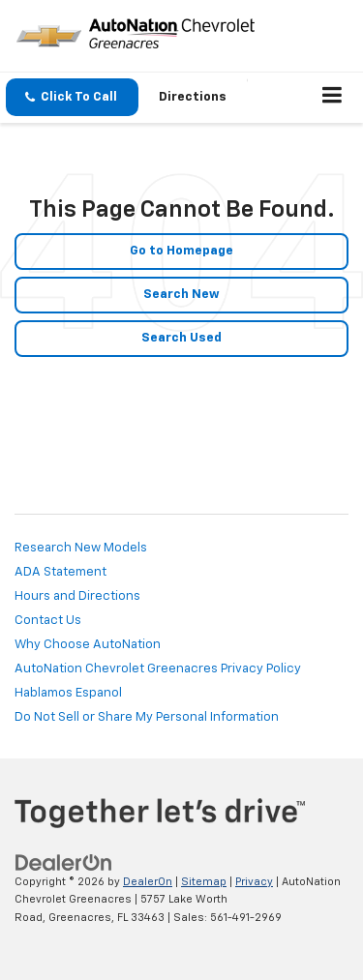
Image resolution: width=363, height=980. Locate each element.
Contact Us (48, 621)
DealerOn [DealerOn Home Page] (148, 882)
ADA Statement (60, 572)
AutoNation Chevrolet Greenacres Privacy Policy (158, 669)
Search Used (181, 338)
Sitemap (204, 882)
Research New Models (81, 548)
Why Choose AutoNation (88, 645)
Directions (193, 97)
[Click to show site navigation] (333, 98)
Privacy (254, 882)
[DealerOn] (64, 862)
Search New (181, 295)
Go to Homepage (181, 251)
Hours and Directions (77, 596)
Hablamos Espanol (68, 693)
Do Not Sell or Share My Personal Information (147, 717)
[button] (72, 97)
